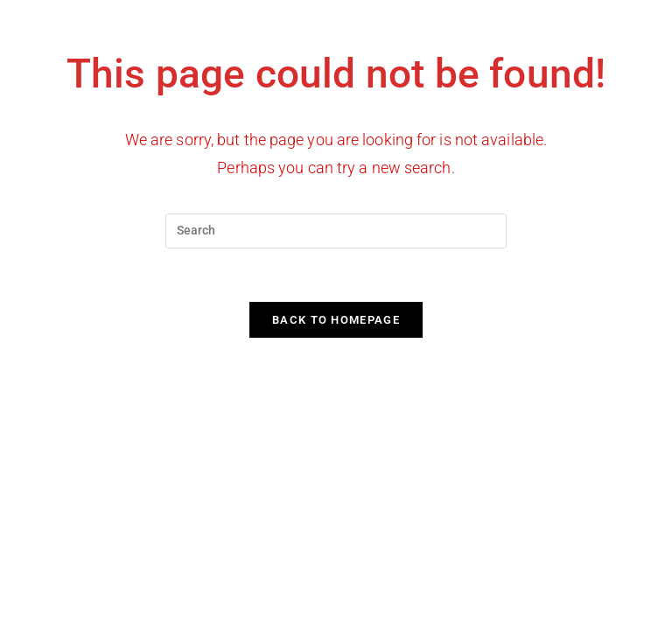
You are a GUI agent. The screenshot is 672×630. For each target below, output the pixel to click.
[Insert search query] (336, 231)
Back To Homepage (336, 320)
